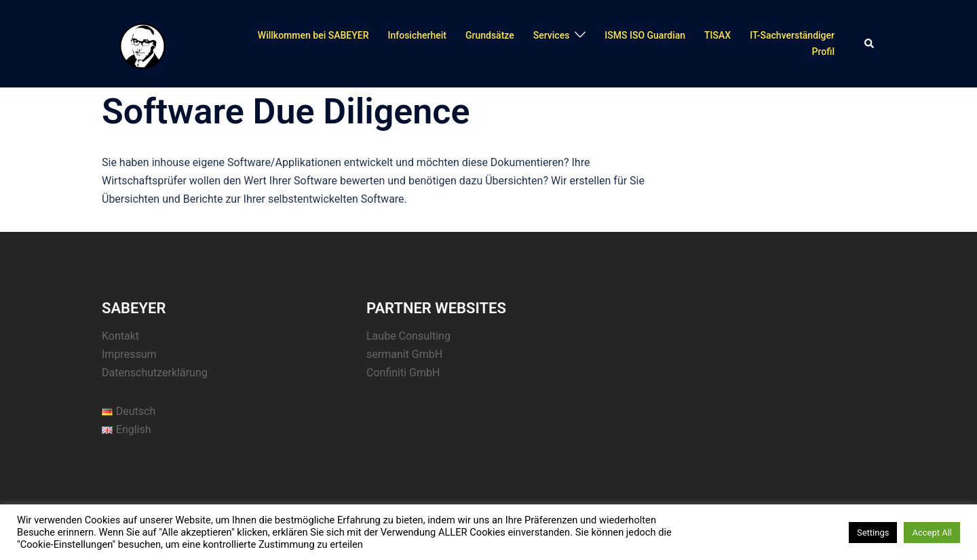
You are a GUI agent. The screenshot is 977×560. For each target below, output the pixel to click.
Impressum (129, 354)
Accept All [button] (932, 533)
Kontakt (120, 336)
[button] (870, 44)
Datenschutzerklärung (155, 373)
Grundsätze (490, 35)
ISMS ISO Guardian (645, 35)
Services (552, 35)
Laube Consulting (408, 336)
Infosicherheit (417, 35)
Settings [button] (873, 533)
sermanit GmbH (404, 354)
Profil (823, 52)
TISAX (717, 35)
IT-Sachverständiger (792, 35)
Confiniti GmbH (403, 373)
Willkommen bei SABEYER (313, 35)
